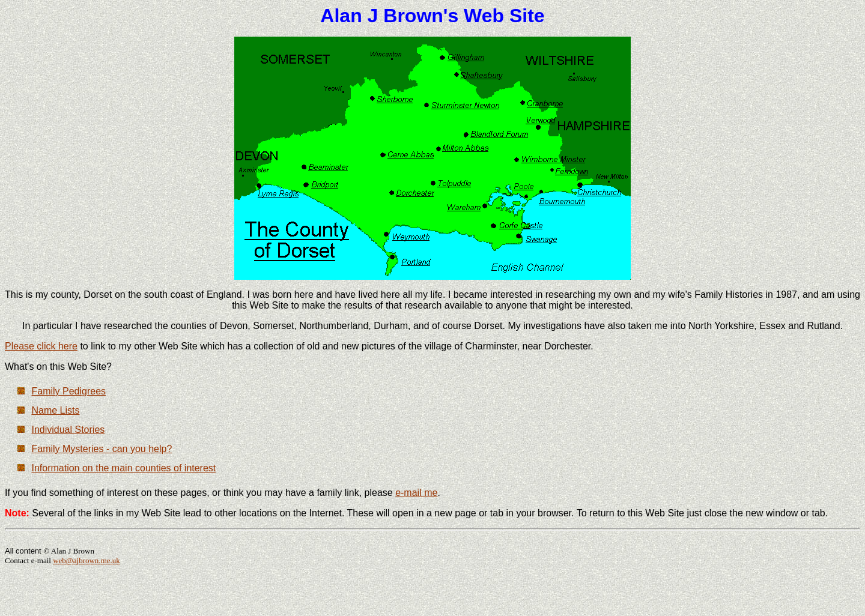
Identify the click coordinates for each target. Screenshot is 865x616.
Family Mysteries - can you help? (102, 449)
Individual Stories (68, 430)
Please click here (41, 346)
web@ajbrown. (77, 560)
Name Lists (55, 410)
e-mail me (416, 493)
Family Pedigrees (68, 391)
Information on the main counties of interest (123, 468)
